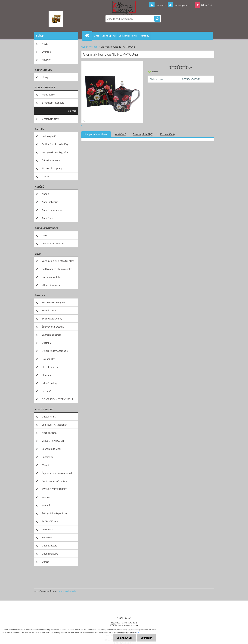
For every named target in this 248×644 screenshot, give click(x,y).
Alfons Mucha (49, 433)
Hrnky (45, 77)
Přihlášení (159, 5)
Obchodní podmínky (128, 36)
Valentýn (47, 505)
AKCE (45, 44)
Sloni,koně (47, 375)
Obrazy (46, 562)
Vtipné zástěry (50, 546)
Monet (45, 465)
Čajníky (46, 176)
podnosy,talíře (49, 136)
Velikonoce (48, 529)
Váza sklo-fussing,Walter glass (58, 261)
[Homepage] (88, 36)
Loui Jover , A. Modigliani (55, 425)
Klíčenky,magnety (51, 367)
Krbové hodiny (50, 383)
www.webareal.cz (68, 591)
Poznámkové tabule (52, 277)
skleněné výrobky (51, 285)
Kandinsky (47, 457)
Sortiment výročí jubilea (54, 481)
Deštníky (47, 343)
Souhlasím (146, 638)
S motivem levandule (53, 103)
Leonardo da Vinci (51, 449)
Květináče (47, 391)
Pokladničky (48, 359)
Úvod (84, 47)
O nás (96, 36)
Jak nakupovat (109, 36)
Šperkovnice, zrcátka (53, 327)
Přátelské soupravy (52, 168)
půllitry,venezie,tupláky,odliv (57, 269)
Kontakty (145, 36)
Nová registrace (181, 5)
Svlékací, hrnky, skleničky (55, 144)
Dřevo (45, 235)
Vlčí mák (72, 111)
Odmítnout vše (123, 638)
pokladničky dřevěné (53, 243)
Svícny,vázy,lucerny (52, 319)
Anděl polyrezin (50, 202)
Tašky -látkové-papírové (55, 513)
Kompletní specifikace (96, 134)
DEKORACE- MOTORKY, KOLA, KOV (58, 400)
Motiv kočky (48, 95)
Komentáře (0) (168, 134)
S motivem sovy (50, 119)
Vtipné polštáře (50, 554)
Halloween (48, 537)
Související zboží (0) (143, 134)
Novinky (46, 60)
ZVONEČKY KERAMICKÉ (54, 489)
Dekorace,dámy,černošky (55, 351)
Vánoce (46, 497)
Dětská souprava (51, 160)
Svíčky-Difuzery (50, 521)
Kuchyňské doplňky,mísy (55, 152)
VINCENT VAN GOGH (53, 441)
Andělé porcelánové (52, 210)
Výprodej (47, 52)
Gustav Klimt (49, 417)
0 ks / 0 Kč (207, 5)
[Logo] (56, 19)
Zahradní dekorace (52, 335)
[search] (157, 19)
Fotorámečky (49, 310)
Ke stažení (120, 134)
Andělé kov (48, 218)
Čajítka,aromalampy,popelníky (58, 473)
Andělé (46, 194)
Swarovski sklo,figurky (54, 302)
